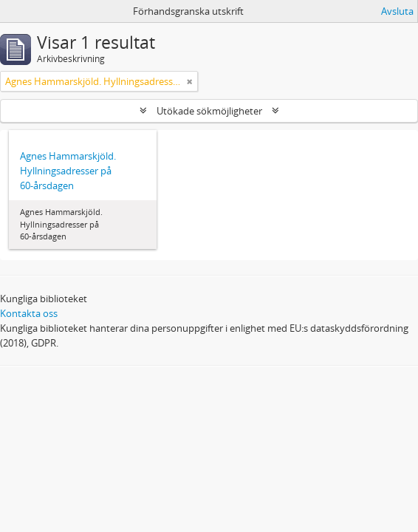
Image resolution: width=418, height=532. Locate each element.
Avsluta (397, 11)
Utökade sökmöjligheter (209, 111)
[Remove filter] (190, 81)
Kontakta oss (29, 313)
